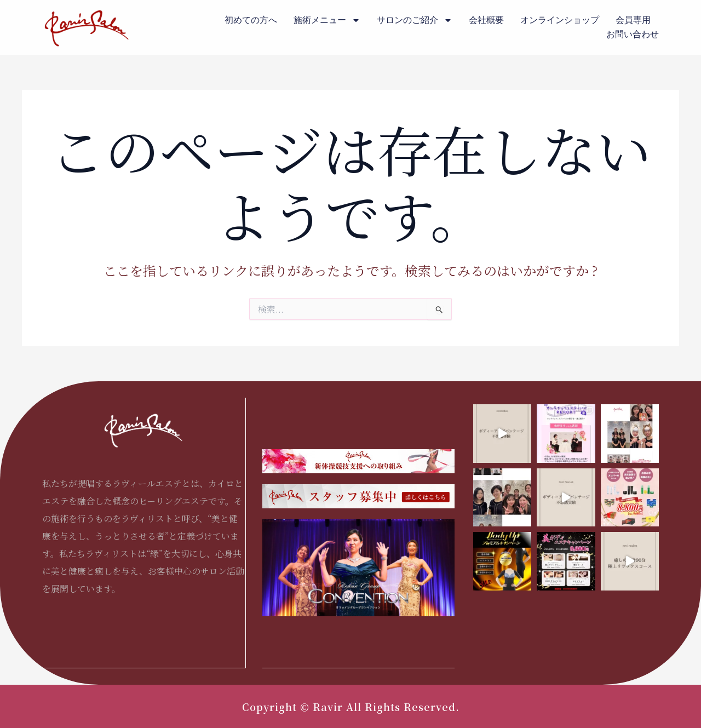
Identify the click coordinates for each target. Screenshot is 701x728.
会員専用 (633, 20)
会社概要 (486, 20)
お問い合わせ (633, 34)
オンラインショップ (560, 20)
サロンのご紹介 (415, 20)
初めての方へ (251, 20)
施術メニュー (327, 20)
